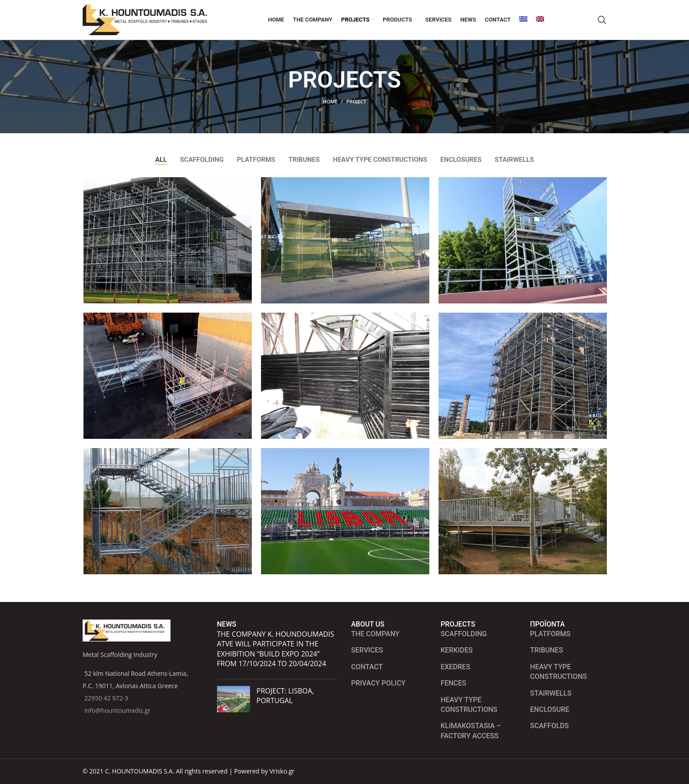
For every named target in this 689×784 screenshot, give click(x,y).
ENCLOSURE (549, 709)
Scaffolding (464, 634)
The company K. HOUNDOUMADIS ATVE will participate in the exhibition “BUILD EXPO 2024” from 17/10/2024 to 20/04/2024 (276, 649)
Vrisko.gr (282, 771)
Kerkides (457, 650)
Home (330, 110)
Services (367, 650)
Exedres (455, 667)
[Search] (602, 24)
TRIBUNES (546, 650)
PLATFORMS (550, 634)
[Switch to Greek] (523, 24)
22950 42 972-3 (106, 698)
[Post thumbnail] (234, 699)
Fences (453, 683)
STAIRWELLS (551, 693)
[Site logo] (149, 24)
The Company (375, 634)
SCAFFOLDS (549, 726)
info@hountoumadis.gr (118, 710)
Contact (367, 667)
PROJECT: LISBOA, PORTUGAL (285, 696)
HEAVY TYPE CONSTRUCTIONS (558, 672)
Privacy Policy (378, 683)
